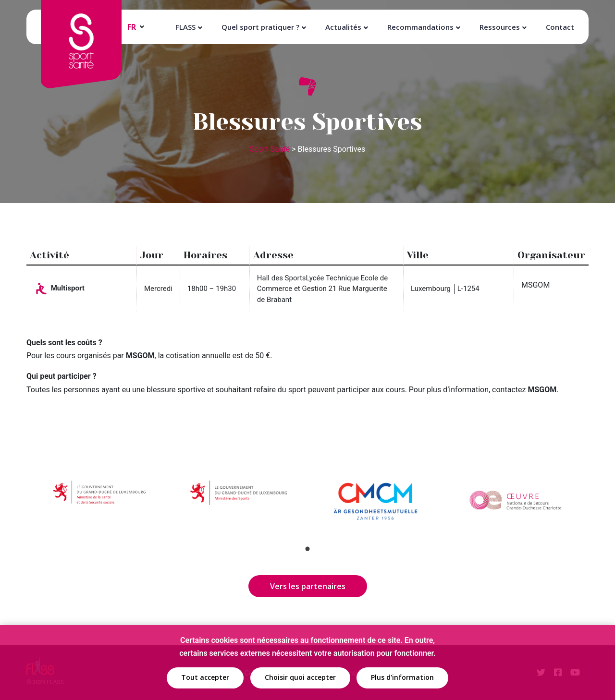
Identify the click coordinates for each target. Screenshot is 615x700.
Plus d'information (402, 678)
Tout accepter (205, 678)
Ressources (500, 27)
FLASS (185, 27)
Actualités (343, 27)
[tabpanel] (100, 503)
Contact (560, 27)
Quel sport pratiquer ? (260, 27)
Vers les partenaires (308, 586)
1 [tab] (307, 549)
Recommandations (420, 27)
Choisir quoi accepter (300, 678)
